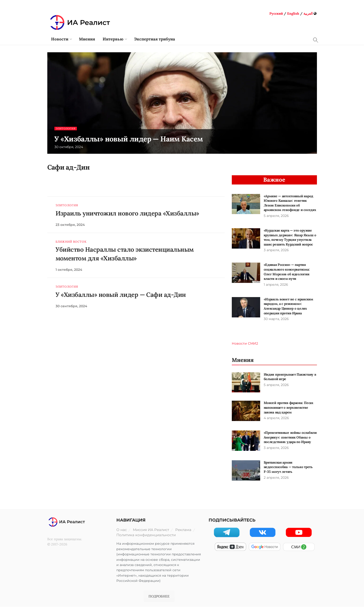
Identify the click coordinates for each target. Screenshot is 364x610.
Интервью (113, 39)
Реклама (183, 530)
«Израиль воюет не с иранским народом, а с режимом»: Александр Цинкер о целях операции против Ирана (288, 306)
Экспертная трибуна (155, 39)
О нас (122, 530)
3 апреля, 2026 (276, 250)
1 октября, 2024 (69, 270)
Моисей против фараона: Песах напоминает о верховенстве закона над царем (289, 407)
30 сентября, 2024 (71, 306)
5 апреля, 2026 (276, 216)
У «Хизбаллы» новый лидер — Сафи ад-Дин (121, 295)
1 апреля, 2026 (276, 285)
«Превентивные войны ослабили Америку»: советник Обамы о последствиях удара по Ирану (290, 437)
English (293, 13)
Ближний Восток (71, 242)
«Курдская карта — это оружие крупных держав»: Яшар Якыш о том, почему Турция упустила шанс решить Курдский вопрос (290, 237)
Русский (276, 13)
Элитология (66, 128)
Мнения (87, 39)
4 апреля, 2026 (276, 418)
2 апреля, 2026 (276, 478)
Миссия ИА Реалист (151, 530)
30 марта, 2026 (276, 319)
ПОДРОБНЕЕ (159, 596)
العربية (308, 13)
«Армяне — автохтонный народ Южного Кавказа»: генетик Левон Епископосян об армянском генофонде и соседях (290, 203)
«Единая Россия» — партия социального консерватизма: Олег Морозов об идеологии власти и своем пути (287, 272)
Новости (60, 39)
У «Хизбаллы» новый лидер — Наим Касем (129, 139)
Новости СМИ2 (245, 343)
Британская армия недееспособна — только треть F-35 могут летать (288, 467)
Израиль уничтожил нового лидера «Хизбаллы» (127, 213)
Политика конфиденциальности (146, 535)
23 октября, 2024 (70, 225)
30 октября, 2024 (69, 147)
